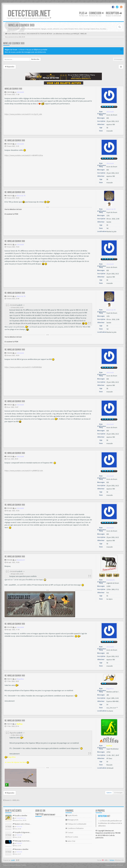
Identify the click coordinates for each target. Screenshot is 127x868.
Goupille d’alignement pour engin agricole (28, 832)
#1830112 (9, 679)
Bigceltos (20, 679)
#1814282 (9, 560)
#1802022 (9, 245)
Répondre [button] (10, 67)
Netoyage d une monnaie (23, 841)
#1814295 (9, 627)
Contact (69, 833)
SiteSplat (112, 860)
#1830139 (9, 724)
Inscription (114, 13)
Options (109, 793)
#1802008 (9, 92)
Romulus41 (21, 560)
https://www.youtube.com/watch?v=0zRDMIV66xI (23, 367)
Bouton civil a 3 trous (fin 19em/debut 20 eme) (30, 824)
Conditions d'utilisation (75, 828)
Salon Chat (70, 841)
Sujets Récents (71, 815)
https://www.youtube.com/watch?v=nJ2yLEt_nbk (23, 114)
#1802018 (9, 196)
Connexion (96, 13)
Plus (83, 13)
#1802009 (9, 144)
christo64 (20, 92)
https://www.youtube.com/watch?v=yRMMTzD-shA (24, 471)
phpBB (13, 860)
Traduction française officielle (12, 865)
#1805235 (9, 405)
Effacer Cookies (72, 837)
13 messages (118, 59)
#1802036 (9, 296)
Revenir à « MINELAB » (11, 800)
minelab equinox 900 (14, 43)
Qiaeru (24, 865)
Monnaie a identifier (21, 849)
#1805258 (9, 456)
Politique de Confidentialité (76, 824)
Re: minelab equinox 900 (15, 141)
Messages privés (72, 820)
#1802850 (9, 353)
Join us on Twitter (45, 813)
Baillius (20, 724)
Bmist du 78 (21, 196)
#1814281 (9, 508)
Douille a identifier (20, 816)
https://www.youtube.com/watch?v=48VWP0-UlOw (24, 155)
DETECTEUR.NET (29, 14)
